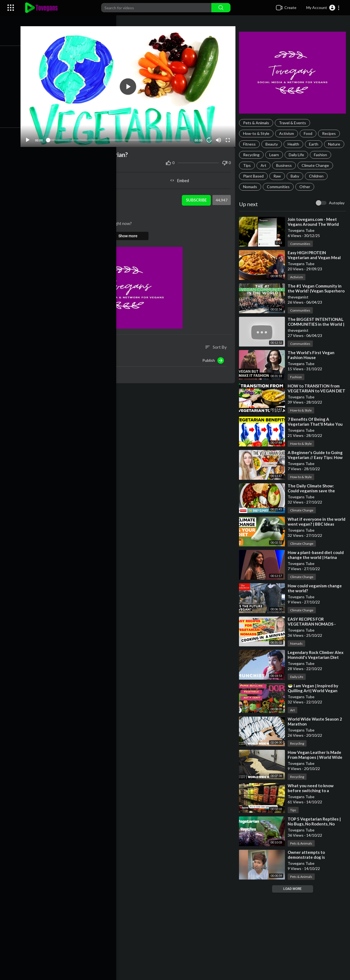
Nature (251, 155)
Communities (304, 187)
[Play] (33, 138)
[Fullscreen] (229, 138)
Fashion (251, 165)
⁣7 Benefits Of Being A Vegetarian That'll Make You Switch (317, 424)
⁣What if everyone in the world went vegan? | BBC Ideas (313, 524)
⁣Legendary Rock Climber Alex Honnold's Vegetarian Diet (317, 655)
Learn (298, 155)
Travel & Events (294, 123)
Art (288, 165)
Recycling (275, 155)
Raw (316, 176)
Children (252, 187)
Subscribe (197, 198)
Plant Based (292, 176)
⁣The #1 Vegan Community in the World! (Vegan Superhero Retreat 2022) (316, 291)
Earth (315, 144)
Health (295, 144)
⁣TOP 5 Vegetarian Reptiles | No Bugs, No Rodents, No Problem (316, 824)
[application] (131, 85)
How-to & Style (258, 133)
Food (310, 133)
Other (331, 187)
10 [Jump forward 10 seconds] (210, 138)
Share (81, 178)
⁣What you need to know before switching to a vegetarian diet (312, 790)
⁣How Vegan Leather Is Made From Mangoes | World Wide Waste (317, 757)
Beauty (273, 144)
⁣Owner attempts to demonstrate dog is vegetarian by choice (309, 857)
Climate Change (258, 176)
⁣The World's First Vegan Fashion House (313, 355)
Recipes (331, 133)
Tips (272, 165)
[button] (323, 8)
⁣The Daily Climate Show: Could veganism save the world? (313, 491)
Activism (288, 133)
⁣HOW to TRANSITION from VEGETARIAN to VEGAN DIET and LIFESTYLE (315, 391)
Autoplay (337, 203)
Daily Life (320, 155)
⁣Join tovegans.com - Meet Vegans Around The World (315, 222)
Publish (215, 358)
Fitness (251, 144)
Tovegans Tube (65, 195)
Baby (334, 176)
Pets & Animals (258, 123)
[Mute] (220, 138)
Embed (182, 178)
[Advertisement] (186, 936)
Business (309, 165)
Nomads (276, 187)
